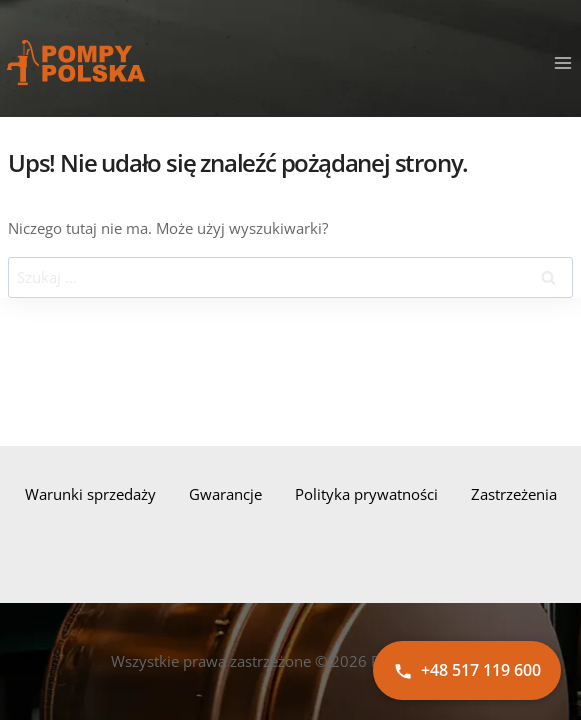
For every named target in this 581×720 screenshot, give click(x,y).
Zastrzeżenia (514, 494)
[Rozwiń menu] (562, 62)
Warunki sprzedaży (90, 494)
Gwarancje (225, 494)
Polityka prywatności (366, 494)
